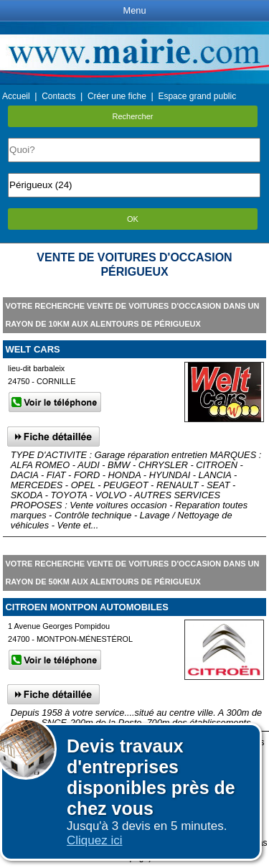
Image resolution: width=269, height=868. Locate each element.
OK (133, 219)
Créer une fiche (117, 96)
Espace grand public (197, 96)
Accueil (16, 96)
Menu (134, 10)
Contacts (58, 96)
